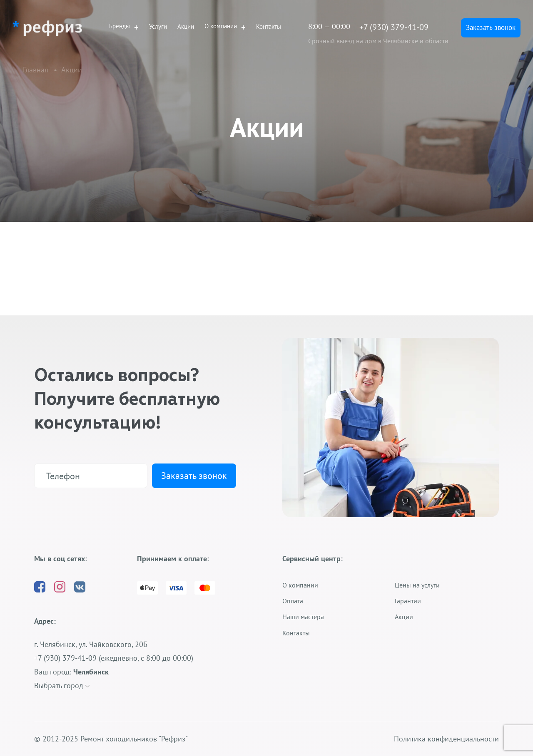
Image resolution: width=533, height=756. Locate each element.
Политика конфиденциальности (446, 739)
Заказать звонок (491, 27)
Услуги (158, 26)
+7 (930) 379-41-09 (394, 27)
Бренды (120, 26)
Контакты (269, 26)
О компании (221, 26)
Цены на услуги (417, 585)
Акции (186, 26)
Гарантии (408, 601)
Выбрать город (62, 685)
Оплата (293, 601)
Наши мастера (303, 617)
